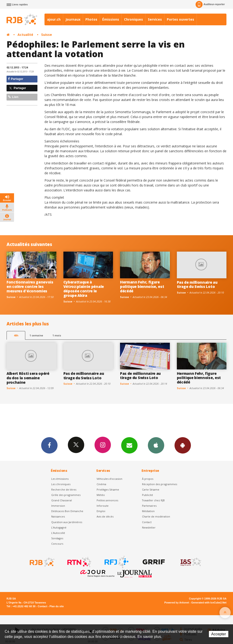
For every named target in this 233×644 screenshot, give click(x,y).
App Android (183, 445)
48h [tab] (16, 335)
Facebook (49, 445)
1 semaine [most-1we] (36, 335)
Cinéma (101, 484)
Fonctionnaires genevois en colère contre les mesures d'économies (30, 287)
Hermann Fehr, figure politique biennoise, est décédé (142, 287)
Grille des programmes (66, 495)
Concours (57, 544)
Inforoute (103, 506)
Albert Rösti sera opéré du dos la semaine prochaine (28, 378)
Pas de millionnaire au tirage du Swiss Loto (197, 285)
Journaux (73, 19)
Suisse (47, 35)
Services (155, 19)
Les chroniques (61, 484)
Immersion (58, 506)
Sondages (57, 538)
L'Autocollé (58, 533)
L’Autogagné (59, 527)
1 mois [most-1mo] (57, 335)
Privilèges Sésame (108, 490)
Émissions (111, 19)
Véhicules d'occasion (109, 479)
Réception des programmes (160, 484)
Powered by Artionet (177, 603)
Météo (101, 495)
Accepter (219, 634)
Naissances (58, 516)
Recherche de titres (64, 490)
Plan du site (56, 606)
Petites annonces (107, 500)
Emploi (101, 511)
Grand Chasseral (62, 500)
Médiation (148, 511)
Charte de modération (156, 516)
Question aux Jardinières (67, 522)
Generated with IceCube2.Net (209, 603)
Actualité (25, 35)
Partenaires (149, 506)
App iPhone (156, 445)
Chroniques (133, 19)
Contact (147, 522)
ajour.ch (54, 19)
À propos (148, 479)
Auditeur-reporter (210, 4)
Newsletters (129, 445)
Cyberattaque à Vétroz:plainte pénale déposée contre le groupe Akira (84, 289)
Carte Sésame (151, 490)
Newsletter (149, 527)
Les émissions (60, 479)
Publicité (147, 495)
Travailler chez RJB (153, 500)
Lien (13, 97)
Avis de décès (105, 516)
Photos (91, 19)
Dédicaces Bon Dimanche (67, 511)
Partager (16, 79)
